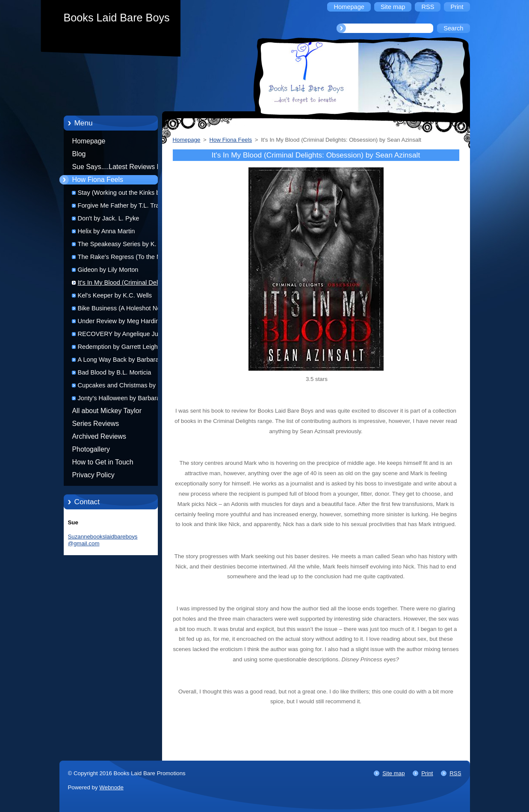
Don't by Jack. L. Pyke (109, 218)
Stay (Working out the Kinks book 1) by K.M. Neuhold (124, 194)
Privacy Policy (93, 475)
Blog (79, 154)
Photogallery (91, 449)
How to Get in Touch (103, 462)
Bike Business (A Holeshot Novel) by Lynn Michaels (124, 310)
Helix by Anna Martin (106, 231)
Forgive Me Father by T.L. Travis (123, 205)
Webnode (111, 787)
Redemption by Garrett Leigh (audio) (118, 348)
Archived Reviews (99, 436)
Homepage (89, 141)
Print (427, 773)
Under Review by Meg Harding (120, 321)
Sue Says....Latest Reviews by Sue (118, 168)
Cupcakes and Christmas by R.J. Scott (123, 387)
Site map (393, 773)
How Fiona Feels (98, 180)
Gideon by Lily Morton (108, 270)
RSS (455, 773)
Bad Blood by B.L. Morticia (115, 372)
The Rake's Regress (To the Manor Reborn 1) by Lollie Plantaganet (126, 258)
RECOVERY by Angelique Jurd (121, 334)
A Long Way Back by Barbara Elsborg (118, 361)
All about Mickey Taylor (107, 411)
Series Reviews (96, 424)
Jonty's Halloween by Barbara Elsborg (119, 400)
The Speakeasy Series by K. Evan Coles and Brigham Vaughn (125, 245)
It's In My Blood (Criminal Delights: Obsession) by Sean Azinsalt (126, 284)
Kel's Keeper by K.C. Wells (115, 295)
